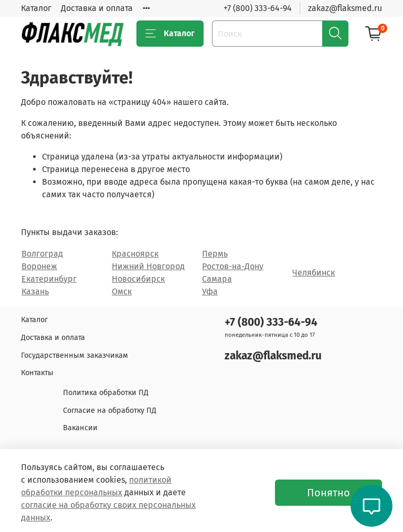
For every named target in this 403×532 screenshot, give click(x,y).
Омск (122, 291)
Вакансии (80, 428)
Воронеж (39, 266)
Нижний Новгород (148, 266)
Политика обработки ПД (106, 393)
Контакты (37, 373)
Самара (217, 279)
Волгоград (42, 254)
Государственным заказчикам (75, 355)
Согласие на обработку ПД (110, 411)
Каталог (36, 8)
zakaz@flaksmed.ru (345, 8)
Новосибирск (138, 279)
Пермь (215, 254)
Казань (35, 291)
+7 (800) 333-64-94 (258, 8)
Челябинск (314, 273)
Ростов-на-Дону (233, 266)
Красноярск (135, 254)
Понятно (328, 493)
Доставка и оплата (97, 8)
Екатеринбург (49, 279)
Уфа (210, 291)
